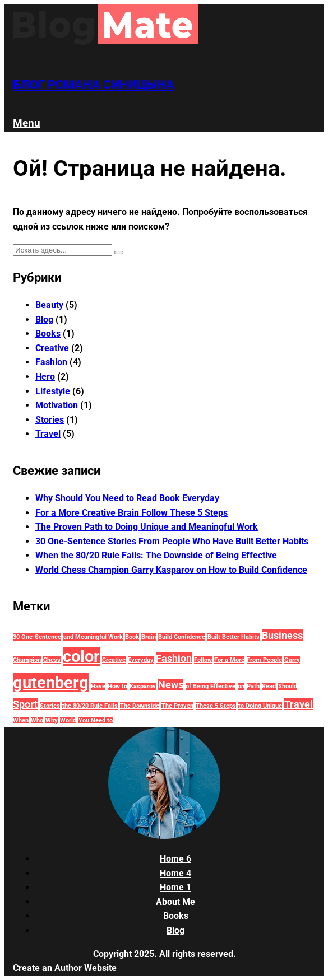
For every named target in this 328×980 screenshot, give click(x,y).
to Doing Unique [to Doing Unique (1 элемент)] (260, 706)
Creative (52, 348)
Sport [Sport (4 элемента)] (25, 704)
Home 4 (175, 873)
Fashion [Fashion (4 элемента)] (174, 658)
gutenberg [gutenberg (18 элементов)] (51, 683)
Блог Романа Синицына (94, 85)
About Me (175, 902)
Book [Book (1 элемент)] (132, 637)
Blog (44, 319)
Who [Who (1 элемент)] (37, 720)
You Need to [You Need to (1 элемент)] (96, 720)
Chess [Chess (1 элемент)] (52, 660)
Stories (50, 420)
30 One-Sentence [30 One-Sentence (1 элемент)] (37, 637)
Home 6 (175, 859)
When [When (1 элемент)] (21, 720)
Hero (45, 377)
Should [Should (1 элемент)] (288, 686)
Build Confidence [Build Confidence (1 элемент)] (182, 637)
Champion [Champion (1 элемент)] (27, 660)
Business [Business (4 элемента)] (282, 635)
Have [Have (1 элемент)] (98, 686)
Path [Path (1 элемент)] (253, 686)
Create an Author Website (65, 968)
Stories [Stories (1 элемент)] (50, 706)
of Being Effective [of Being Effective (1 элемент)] (211, 686)
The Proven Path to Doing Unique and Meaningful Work (147, 527)
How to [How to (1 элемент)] (117, 686)
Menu (27, 123)
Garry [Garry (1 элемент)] (292, 660)
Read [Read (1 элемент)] (269, 686)
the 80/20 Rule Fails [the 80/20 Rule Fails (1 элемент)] (90, 706)
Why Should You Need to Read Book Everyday (127, 498)
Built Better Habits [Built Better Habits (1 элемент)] (234, 637)
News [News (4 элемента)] (171, 685)
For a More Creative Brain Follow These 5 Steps (131, 513)
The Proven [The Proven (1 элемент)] (177, 706)
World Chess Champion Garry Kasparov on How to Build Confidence (171, 570)
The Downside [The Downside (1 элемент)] (140, 706)
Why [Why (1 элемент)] (52, 720)
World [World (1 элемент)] (68, 720)
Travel (48, 434)
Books (48, 333)
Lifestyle (53, 391)
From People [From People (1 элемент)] (264, 660)
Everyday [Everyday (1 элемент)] (141, 660)
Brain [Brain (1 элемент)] (149, 637)
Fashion (51, 362)
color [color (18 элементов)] (81, 656)
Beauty (49, 305)
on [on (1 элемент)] (241, 686)
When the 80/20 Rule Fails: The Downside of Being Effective (156, 555)
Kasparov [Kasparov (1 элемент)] (143, 686)
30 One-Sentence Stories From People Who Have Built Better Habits (172, 541)
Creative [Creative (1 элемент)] (114, 660)
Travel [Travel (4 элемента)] (299, 704)
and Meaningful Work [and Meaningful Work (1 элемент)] (93, 637)
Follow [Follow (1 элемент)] (203, 660)
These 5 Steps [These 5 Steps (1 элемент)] (216, 706)
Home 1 (175, 887)
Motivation (57, 405)
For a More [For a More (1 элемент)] (229, 660)
